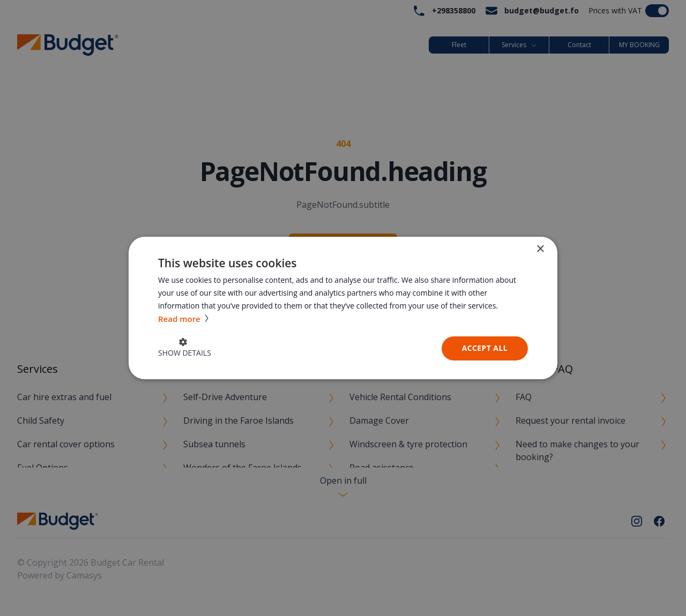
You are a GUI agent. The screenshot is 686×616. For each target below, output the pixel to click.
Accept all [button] (485, 348)
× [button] (540, 249)
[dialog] (343, 308)
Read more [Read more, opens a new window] (180, 319)
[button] (185, 349)
